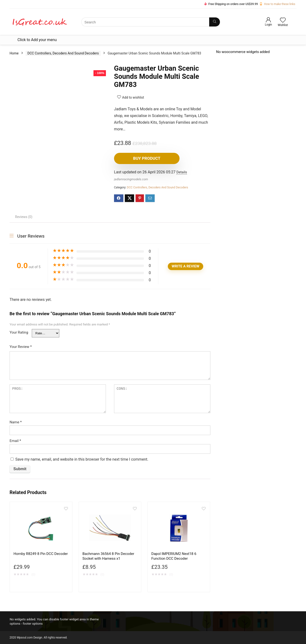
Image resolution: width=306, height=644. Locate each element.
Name (16, 422)
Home (14, 53)
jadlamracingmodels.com (131, 179)
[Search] (215, 22)
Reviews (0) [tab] (24, 217)
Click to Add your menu (37, 40)
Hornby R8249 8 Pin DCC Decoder (41, 554)
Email (15, 441)
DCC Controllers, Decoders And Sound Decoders (63, 53)
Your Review (21, 347)
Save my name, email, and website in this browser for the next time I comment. (82, 459)
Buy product (142, 158)
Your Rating (19, 332)
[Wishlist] (283, 21)
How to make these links (280, 4)
